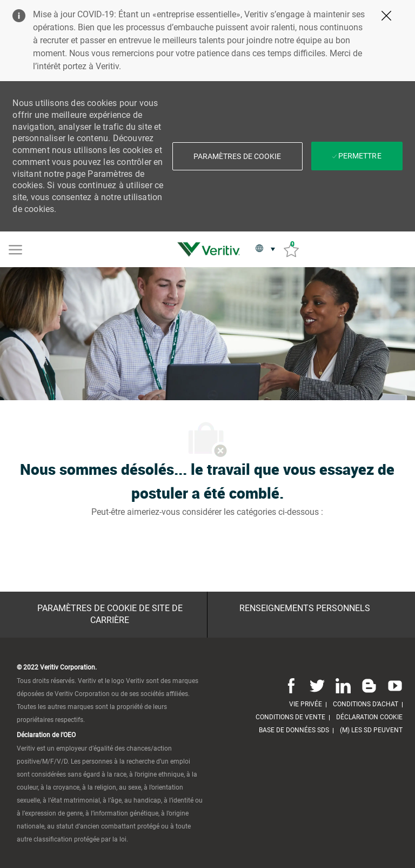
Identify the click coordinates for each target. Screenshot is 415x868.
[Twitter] (317, 686)
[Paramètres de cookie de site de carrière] (110, 615)
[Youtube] (393, 686)
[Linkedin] (343, 686)
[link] (211, 249)
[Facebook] (291, 686)
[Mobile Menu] (15, 249)
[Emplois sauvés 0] (291, 250)
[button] (237, 156)
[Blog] (369, 686)
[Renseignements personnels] (305, 608)
